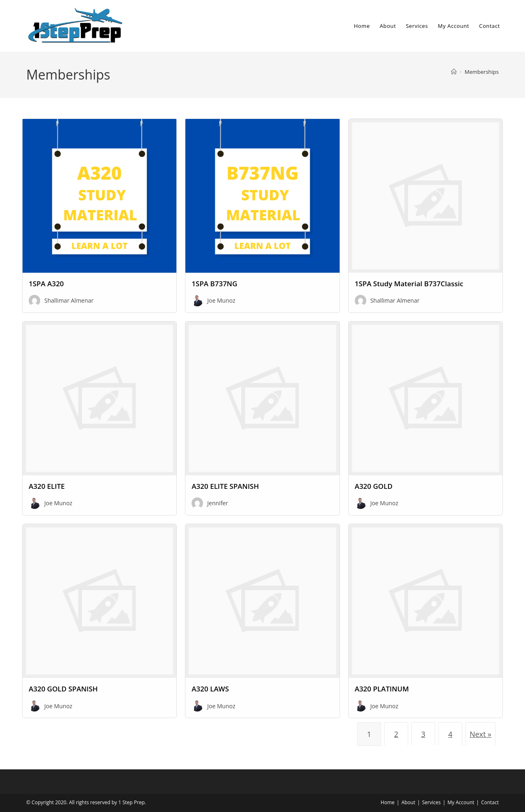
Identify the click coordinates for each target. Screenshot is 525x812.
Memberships (482, 72)
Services (431, 802)
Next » (480, 734)
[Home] (454, 72)
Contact (490, 802)
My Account (461, 802)
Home (388, 802)
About (409, 802)
